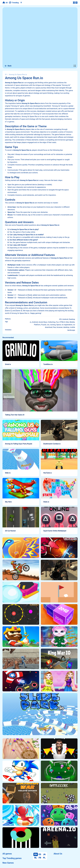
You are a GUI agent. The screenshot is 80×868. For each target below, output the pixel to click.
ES (40, 854)
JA (44, 854)
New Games (8, 863)
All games (7, 854)
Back (8, 66)
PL (44, 858)
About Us (58, 854)
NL (36, 858)
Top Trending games (12, 858)
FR (40, 858)
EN (36, 854)
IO (6, 75)
